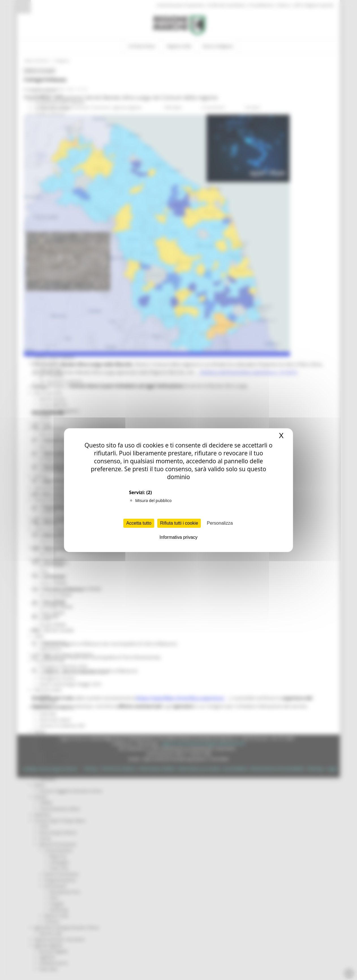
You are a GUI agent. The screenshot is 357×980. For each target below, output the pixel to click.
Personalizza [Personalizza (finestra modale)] (220, 523)
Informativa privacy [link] (178, 537)
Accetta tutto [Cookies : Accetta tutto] (139, 523)
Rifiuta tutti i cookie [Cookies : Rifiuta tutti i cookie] (179, 523)
